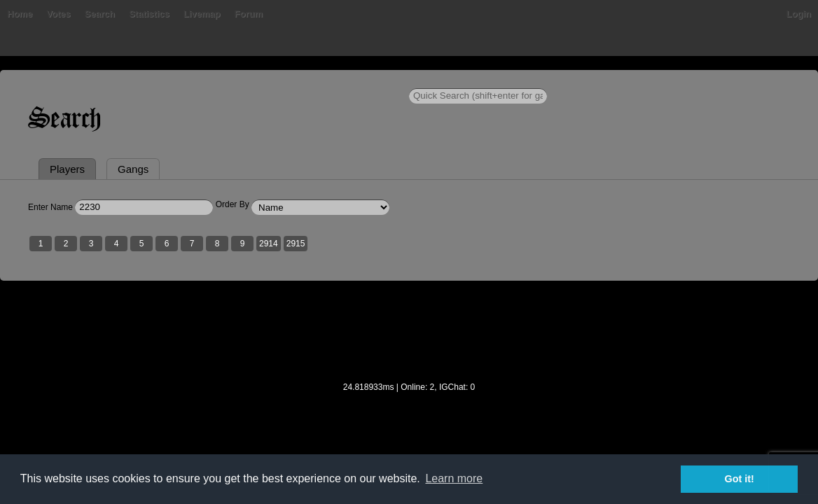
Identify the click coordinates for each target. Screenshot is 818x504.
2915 (355, 310)
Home (78, 80)
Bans (116, 80)
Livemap (297, 80)
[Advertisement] (409, 407)
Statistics (244, 80)
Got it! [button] (740, 479)
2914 (327, 310)
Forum (343, 80)
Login (740, 80)
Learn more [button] (454, 478)
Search (194, 80)
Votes (153, 80)
